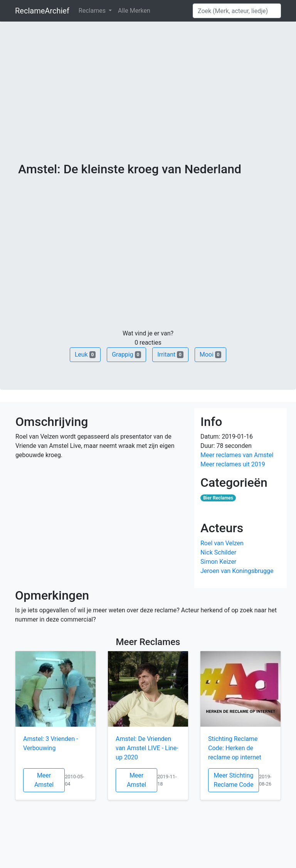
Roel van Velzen (222, 543)
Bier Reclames (218, 498)
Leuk (85, 354)
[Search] (237, 11)
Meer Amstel (44, 780)
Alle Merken (134, 11)
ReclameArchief (42, 11)
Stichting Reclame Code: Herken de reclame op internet (235, 748)
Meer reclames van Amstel (237, 455)
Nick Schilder (218, 552)
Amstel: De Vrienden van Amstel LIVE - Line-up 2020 (147, 748)
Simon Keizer (218, 562)
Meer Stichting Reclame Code (233, 780)
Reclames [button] (93, 11)
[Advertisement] (148, 104)
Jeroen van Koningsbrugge (237, 571)
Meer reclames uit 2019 (233, 464)
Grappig (126, 354)
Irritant (170, 354)
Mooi (211, 354)
